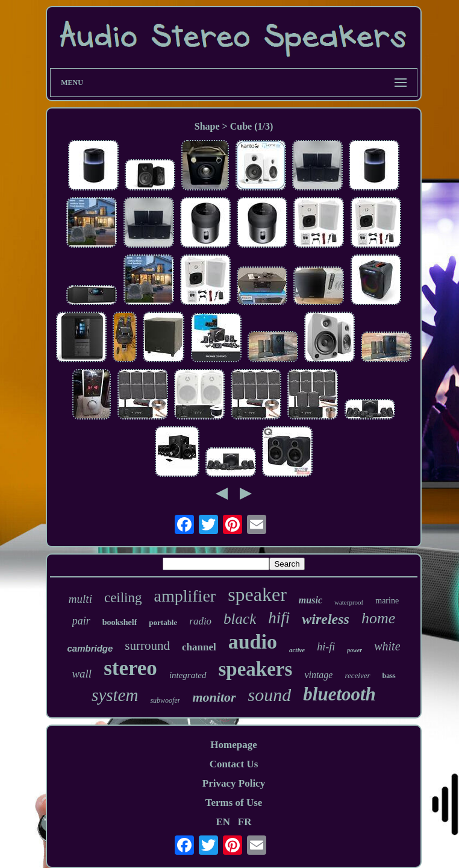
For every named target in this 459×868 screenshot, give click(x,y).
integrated (188, 675)
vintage (318, 675)
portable (163, 622)
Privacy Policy (234, 783)
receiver (357, 675)
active (297, 650)
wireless (326, 619)
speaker (257, 594)
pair (81, 621)
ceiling (123, 598)
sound (270, 695)
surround (147, 646)
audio (253, 642)
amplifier (185, 596)
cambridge (90, 648)
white (387, 646)
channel (199, 647)
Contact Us (234, 764)
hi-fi (326, 647)
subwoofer (165, 700)
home (378, 618)
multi (80, 599)
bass (389, 676)
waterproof (349, 602)
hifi (279, 618)
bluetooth (339, 694)
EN (223, 822)
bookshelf (120, 622)
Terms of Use (234, 803)
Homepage (233, 745)
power (354, 650)
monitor (214, 697)
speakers (256, 669)
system (115, 695)
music (311, 600)
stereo (130, 668)
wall (82, 674)
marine (387, 601)
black (240, 619)
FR (245, 822)
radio (200, 621)
